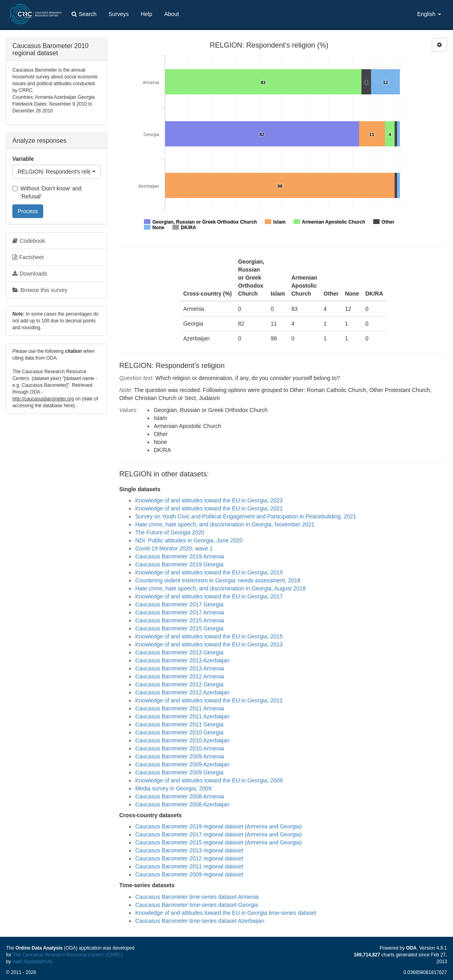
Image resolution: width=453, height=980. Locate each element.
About (172, 14)
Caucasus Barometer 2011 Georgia (179, 724)
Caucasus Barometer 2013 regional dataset (189, 850)
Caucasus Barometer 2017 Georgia (179, 604)
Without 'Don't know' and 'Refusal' (47, 192)
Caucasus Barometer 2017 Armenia (180, 612)
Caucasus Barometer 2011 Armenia (180, 708)
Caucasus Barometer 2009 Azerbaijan (182, 764)
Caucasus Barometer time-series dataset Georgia (197, 905)
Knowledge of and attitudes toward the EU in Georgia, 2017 (209, 596)
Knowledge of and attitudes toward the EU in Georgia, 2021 (209, 508)
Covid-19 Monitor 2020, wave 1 (174, 548)
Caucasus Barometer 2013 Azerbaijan (182, 660)
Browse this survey (40, 290)
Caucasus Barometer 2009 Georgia (179, 772)
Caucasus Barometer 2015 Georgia (179, 628)
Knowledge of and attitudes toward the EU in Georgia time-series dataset (226, 913)
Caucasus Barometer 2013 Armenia (180, 668)
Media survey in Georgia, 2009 (173, 788)
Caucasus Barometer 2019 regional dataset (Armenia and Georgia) (218, 826)
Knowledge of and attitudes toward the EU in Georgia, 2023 (209, 500)
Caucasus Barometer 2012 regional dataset (189, 858)
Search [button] (84, 14)
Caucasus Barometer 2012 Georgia (179, 684)
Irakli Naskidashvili (32, 962)
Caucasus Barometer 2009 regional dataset (189, 874)
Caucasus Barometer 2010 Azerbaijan (182, 740)
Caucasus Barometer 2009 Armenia (180, 756)
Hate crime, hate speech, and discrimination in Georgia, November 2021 (225, 524)
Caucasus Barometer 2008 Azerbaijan (182, 804)
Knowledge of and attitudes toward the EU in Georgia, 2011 (209, 700)
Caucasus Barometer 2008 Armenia (180, 796)
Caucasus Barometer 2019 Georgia (179, 564)
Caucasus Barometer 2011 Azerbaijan (182, 716)
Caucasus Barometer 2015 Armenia (180, 620)
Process (28, 211)
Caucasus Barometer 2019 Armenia (180, 556)
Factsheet (28, 257)
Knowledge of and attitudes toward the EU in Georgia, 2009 (209, 780)
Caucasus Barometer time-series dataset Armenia (197, 897)
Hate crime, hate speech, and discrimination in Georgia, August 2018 (220, 588)
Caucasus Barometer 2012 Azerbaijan (182, 692)
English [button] (429, 14)
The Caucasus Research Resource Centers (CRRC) (68, 955)
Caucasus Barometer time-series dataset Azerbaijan (200, 921)
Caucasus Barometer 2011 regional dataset (189, 866)
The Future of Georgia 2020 (170, 532)
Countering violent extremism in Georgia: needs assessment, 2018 (218, 580)
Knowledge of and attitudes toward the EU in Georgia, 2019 (209, 572)
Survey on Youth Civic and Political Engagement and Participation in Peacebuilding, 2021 (246, 516)
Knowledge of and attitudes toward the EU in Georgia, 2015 (209, 636)
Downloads (30, 274)
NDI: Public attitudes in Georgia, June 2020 (189, 540)
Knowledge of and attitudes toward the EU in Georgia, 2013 (209, 644)
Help (147, 14)
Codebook (29, 241)
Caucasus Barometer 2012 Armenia (180, 676)
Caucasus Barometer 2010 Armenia (180, 748)
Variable (23, 159)
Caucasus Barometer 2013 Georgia (179, 652)
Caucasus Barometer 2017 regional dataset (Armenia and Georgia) (218, 834)
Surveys (119, 14)
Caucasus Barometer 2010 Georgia (179, 732)
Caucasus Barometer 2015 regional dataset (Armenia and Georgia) (218, 842)
